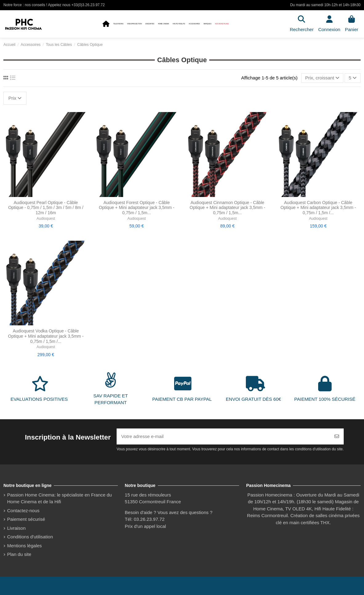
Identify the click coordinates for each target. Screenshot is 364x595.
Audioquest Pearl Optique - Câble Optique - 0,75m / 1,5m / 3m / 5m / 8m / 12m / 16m (46, 208)
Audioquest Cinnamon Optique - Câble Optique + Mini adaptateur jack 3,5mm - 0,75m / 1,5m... (227, 208)
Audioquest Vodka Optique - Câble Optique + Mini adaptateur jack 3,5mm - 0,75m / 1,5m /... (46, 336)
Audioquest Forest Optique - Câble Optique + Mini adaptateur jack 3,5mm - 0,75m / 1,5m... (137, 208)
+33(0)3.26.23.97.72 (88, 5)
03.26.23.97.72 (149, 519)
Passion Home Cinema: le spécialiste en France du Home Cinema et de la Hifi (59, 498)
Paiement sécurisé (26, 519)
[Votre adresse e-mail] (223, 437)
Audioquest (46, 219)
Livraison (16, 528)
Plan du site (19, 554)
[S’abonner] (337, 437)
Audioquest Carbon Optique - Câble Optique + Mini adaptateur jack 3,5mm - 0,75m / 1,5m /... (318, 208)
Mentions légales (24, 546)
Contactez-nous (23, 511)
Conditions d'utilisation (30, 537)
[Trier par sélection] (322, 78)
